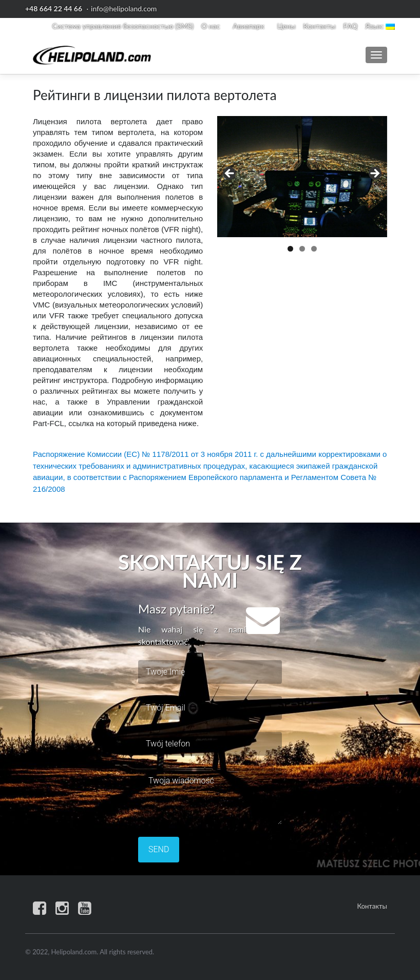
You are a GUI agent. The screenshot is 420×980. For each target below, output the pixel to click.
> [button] (374, 174)
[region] (302, 177)
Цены (287, 26)
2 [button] (302, 249)
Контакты (320, 26)
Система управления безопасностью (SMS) (123, 26)
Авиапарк (248, 26)
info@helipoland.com (124, 8)
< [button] (230, 174)
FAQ (351, 26)
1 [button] (290, 249)
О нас (211, 26)
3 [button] (314, 249)
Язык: (380, 26)
